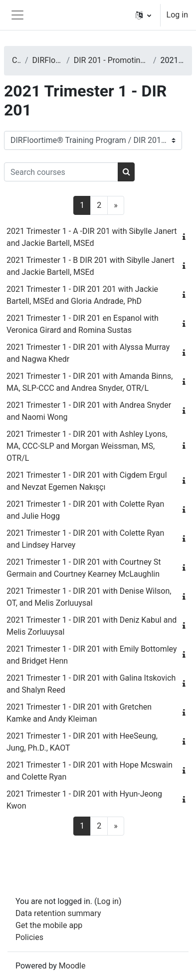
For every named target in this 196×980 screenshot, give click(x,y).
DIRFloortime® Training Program (48, 60)
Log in (177, 15)
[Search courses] (61, 172)
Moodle (72, 966)
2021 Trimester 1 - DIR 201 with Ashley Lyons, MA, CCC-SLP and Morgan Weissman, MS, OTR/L (87, 446)
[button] (143, 15)
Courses (16, 60)
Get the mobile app (49, 925)
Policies (29, 937)
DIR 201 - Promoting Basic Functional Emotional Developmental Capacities (111, 60)
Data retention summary (58, 913)
